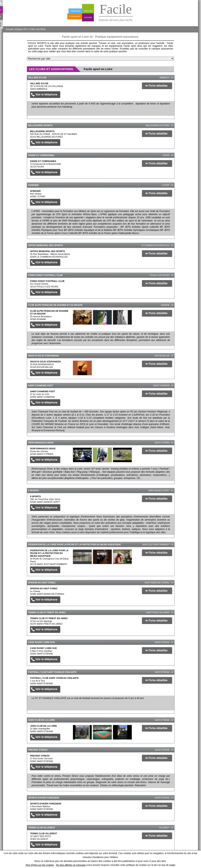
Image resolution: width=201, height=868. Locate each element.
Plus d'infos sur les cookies (40, 865)
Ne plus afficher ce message (71, 865)
